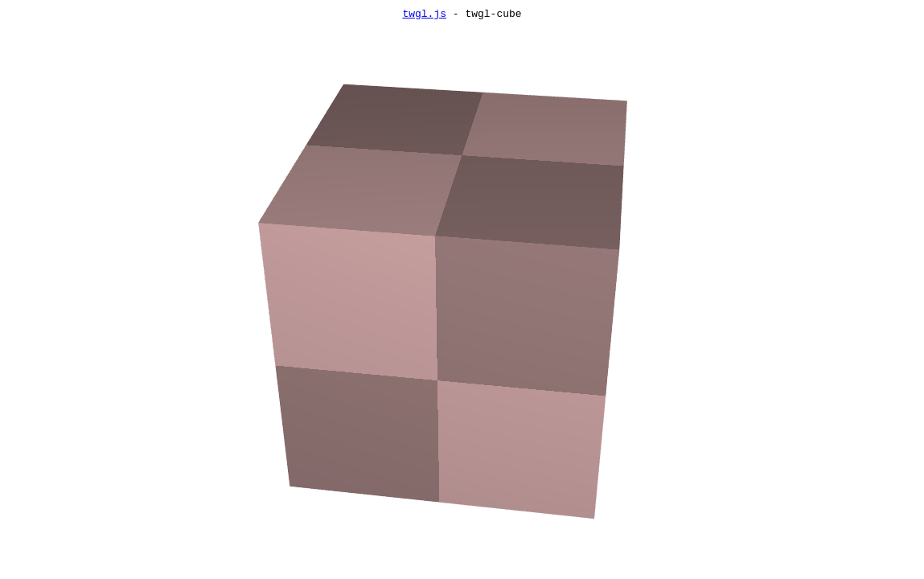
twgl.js (424, 15)
